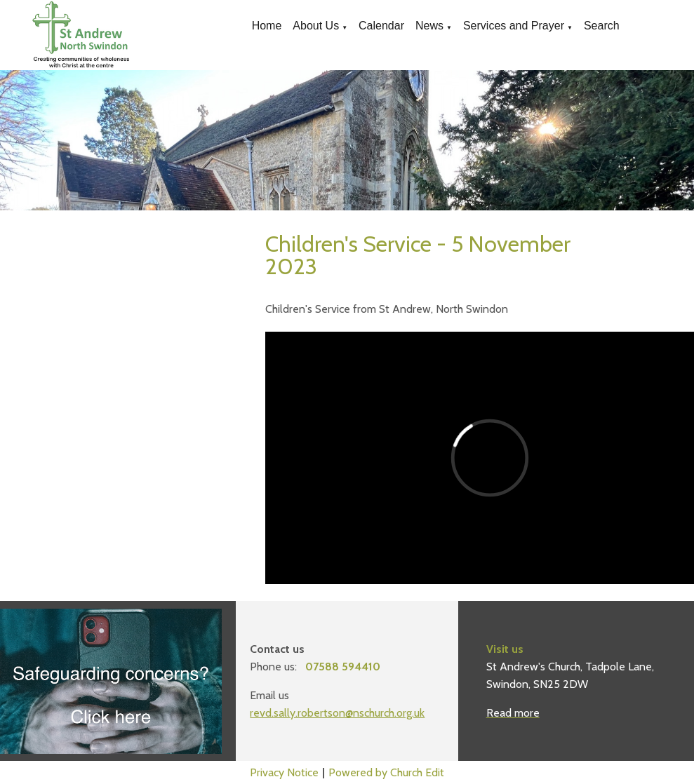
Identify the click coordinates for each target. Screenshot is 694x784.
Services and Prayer (514, 26)
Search (602, 26)
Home (267, 26)
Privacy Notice (284, 772)
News (429, 26)
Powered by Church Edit (386, 772)
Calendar (381, 26)
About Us (316, 26)
